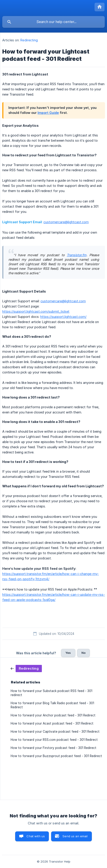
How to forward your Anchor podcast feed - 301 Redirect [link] (53, 715)
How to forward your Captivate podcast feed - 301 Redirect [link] (55, 732)
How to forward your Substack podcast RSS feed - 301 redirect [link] (51, 693)
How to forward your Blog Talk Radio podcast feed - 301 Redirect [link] (52, 705)
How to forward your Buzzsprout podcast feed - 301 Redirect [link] (56, 756)
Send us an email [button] (75, 836)
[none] (100, 7)
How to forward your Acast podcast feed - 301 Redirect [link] (52, 723)
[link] (26, 668)
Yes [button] (68, 653)
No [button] (83, 653)
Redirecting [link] (29, 40)
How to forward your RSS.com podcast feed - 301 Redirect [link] (54, 740)
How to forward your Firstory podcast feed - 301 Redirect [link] (53, 748)
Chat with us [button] (36, 836)
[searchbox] (53, 22)
